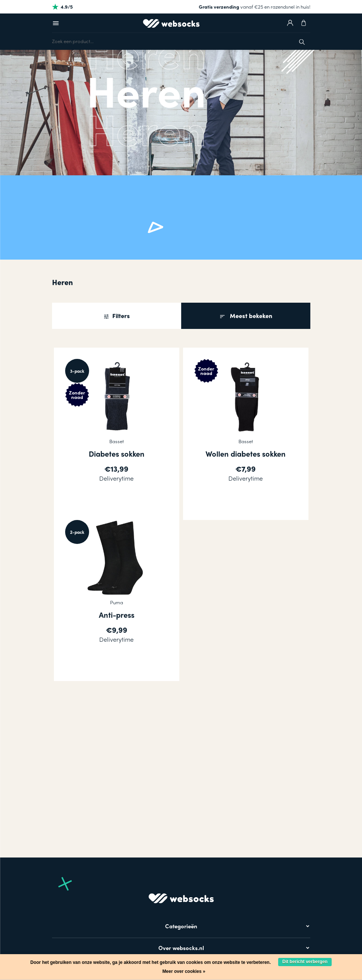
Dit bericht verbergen (305, 962)
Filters (120, 316)
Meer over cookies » (184, 971)
